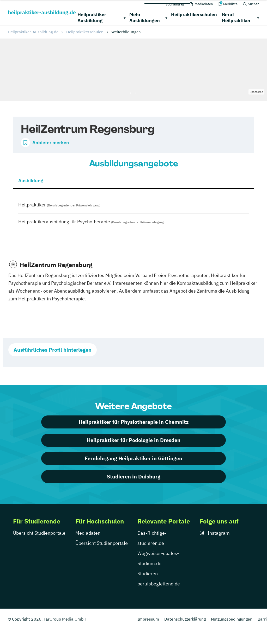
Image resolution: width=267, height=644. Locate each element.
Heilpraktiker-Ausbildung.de (33, 32)
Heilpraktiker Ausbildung (92, 17)
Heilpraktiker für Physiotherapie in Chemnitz (134, 422)
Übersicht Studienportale (39, 533)
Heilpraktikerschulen (194, 14)
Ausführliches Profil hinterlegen (53, 350)
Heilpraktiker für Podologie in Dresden (134, 440)
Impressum (148, 619)
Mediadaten (88, 533)
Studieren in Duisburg (134, 476)
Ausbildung (31, 181)
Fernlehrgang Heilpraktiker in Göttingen (133, 458)
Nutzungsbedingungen (232, 619)
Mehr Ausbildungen (145, 17)
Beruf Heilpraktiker (236, 17)
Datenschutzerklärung (185, 619)
